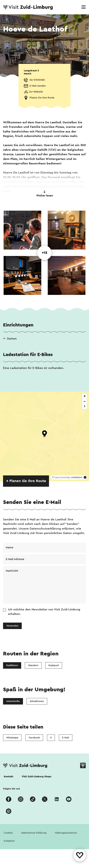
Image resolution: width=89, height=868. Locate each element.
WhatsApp (12, 738)
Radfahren (12, 665)
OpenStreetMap (62, 477)
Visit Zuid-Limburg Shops (37, 777)
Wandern (33, 665)
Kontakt (9, 777)
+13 (44, 253)
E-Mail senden (38, 86)
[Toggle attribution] (85, 477)
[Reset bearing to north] (85, 406)
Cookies (8, 833)
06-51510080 (37, 80)
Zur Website (36, 92)
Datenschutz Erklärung (34, 833)
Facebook (34, 738)
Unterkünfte (13, 701)
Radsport (54, 665)
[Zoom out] (85, 401)
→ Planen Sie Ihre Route (26, 481)
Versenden (12, 626)
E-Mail (66, 738)
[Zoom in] (85, 396)
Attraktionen (37, 701)
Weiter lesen (45, 194)
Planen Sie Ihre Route (42, 98)
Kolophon (9, 841)
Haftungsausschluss (66, 833)
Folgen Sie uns (11, 789)
